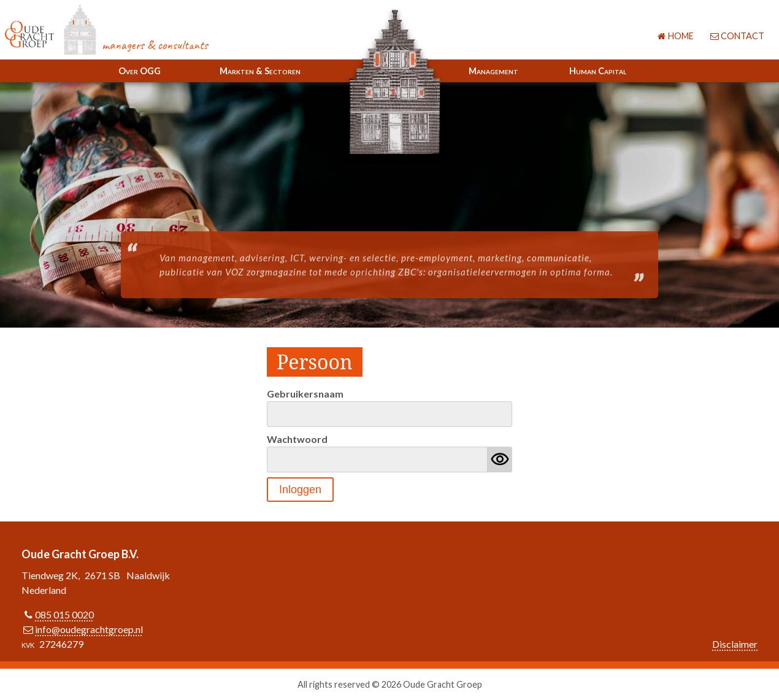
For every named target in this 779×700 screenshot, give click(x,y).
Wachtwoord (297, 439)
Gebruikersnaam (305, 394)
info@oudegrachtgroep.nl (89, 629)
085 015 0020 (64, 614)
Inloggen (300, 490)
